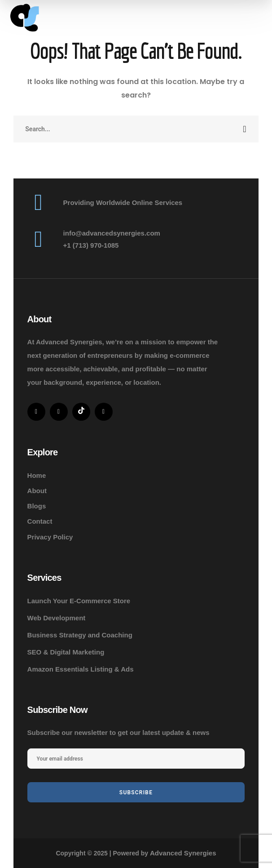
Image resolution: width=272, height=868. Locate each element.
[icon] (36, 412)
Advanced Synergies (183, 853)
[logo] (25, 18)
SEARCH (245, 129)
